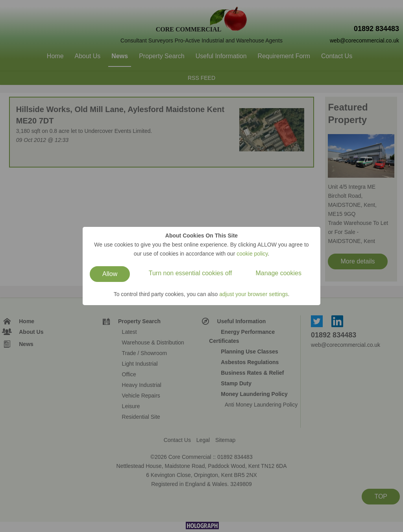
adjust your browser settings (253, 294)
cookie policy (252, 254)
